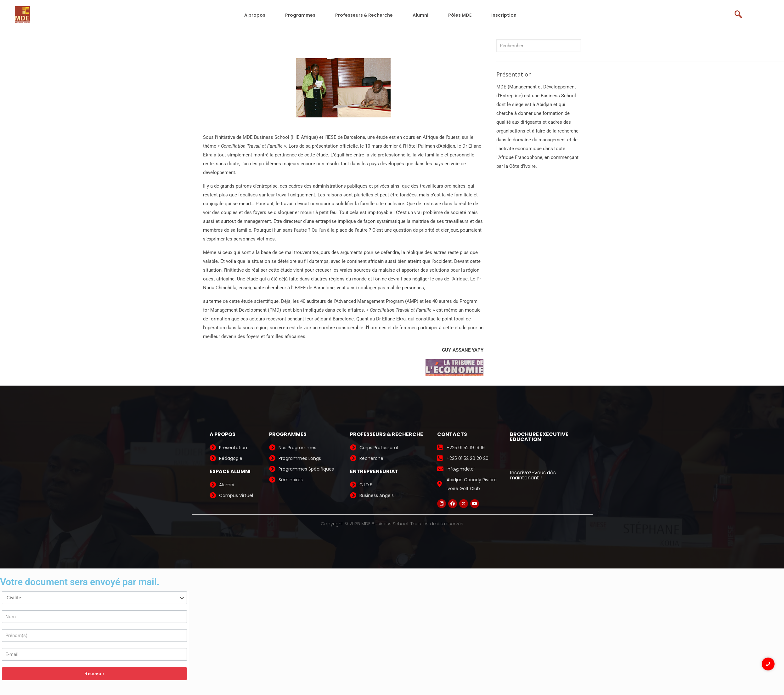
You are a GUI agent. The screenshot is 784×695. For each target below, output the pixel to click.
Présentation (514, 74)
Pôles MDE (460, 15)
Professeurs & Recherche (364, 15)
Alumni (420, 15)
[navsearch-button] (741, 15)
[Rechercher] (539, 46)
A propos (255, 15)
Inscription (504, 15)
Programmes (300, 15)
